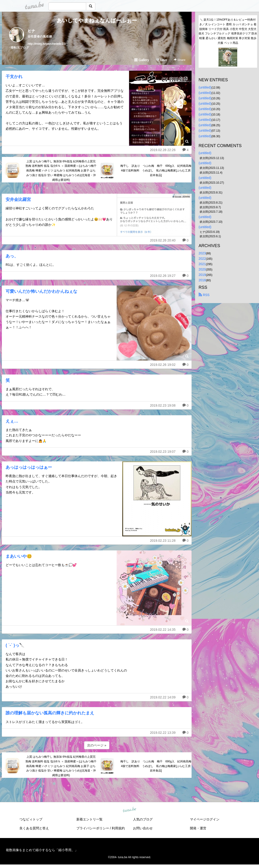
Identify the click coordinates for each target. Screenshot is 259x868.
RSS (204, 295)
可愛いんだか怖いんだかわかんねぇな (41, 291)
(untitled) (205, 87)
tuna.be (129, 810)
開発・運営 (198, 828)
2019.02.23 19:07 (163, 452)
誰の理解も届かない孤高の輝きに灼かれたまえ (50, 713)
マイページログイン (205, 819)
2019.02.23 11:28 (163, 541)
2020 (202, 269)
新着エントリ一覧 (89, 819)
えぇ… (12, 421)
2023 (202, 253)
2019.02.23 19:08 (163, 405)
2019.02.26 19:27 (163, 276)
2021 (202, 264)
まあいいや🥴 (19, 556)
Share (179, 60)
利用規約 (118, 828)
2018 (202, 280)
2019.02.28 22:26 (163, 150)
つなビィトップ (31, 819)
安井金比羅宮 (18, 200)
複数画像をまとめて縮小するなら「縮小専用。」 (42, 850)
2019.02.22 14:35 (163, 630)
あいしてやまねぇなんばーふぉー (97, 20)
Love (162, 60)
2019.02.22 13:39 (163, 733)
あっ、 (12, 256)
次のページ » (97, 745)
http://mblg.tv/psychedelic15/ (47, 44)
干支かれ (14, 77)
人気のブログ (143, 819)
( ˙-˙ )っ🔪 (15, 645)
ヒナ (31, 31)
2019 (202, 275)
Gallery (142, 60)
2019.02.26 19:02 (163, 365)
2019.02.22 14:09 (163, 697)
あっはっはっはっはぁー (29, 467)
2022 (202, 259)
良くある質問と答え (34, 828)
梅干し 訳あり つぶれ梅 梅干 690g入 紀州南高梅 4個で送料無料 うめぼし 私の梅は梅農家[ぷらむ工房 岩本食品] (156, 171)
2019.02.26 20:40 (163, 240)
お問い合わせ (143, 828)
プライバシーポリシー (93, 828)
